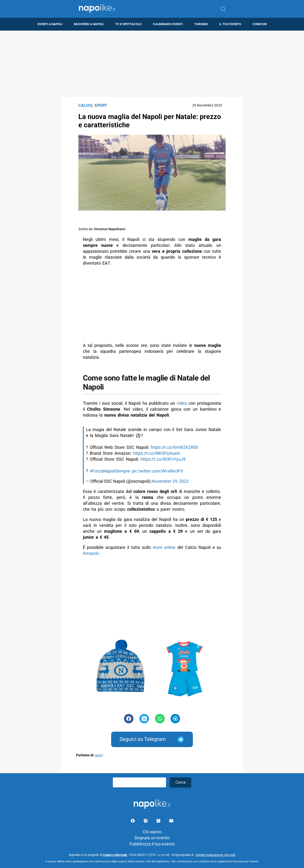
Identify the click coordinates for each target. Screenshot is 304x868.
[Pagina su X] (159, 822)
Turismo (201, 24)
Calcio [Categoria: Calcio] (85, 105)
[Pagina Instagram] (146, 822)
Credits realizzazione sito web (216, 855)
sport (99, 755)
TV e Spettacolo (128, 24)
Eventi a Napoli (50, 24)
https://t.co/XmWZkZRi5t (174, 447)
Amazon (91, 553)
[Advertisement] (152, 64)
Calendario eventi (168, 24)
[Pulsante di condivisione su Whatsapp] (160, 719)
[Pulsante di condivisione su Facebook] (129, 719)
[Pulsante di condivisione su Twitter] (144, 719)
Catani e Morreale (115, 855)
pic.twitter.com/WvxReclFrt (157, 471)
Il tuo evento (230, 24)
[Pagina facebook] (133, 822)
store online (164, 547)
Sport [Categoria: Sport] (101, 105)
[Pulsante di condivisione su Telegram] (175, 719)
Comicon (260, 24)
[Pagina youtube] (171, 822)
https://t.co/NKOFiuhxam (157, 453)
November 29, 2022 (170, 481)
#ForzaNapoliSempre (110, 471)
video (182, 403)
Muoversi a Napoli (89, 24)
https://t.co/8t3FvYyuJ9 (163, 459)
